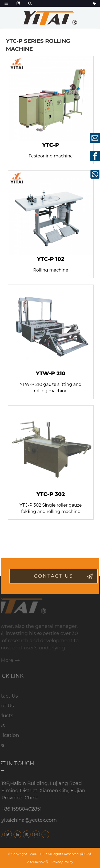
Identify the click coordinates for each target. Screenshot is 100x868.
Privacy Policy (62, 862)
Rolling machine (51, 270)
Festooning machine (51, 156)
